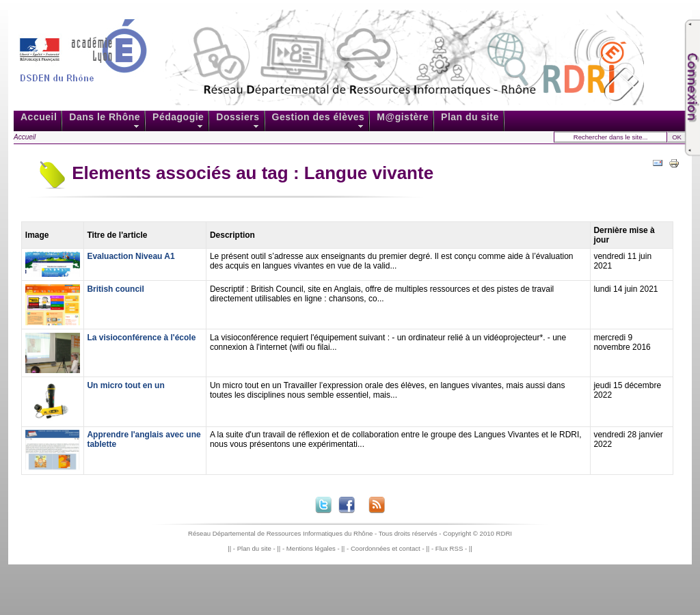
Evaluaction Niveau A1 (131, 256)
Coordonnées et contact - (388, 548)
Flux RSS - (452, 548)
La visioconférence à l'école (141, 338)
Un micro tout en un (125, 385)
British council (115, 289)
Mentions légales (311, 548)
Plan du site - (257, 548)
